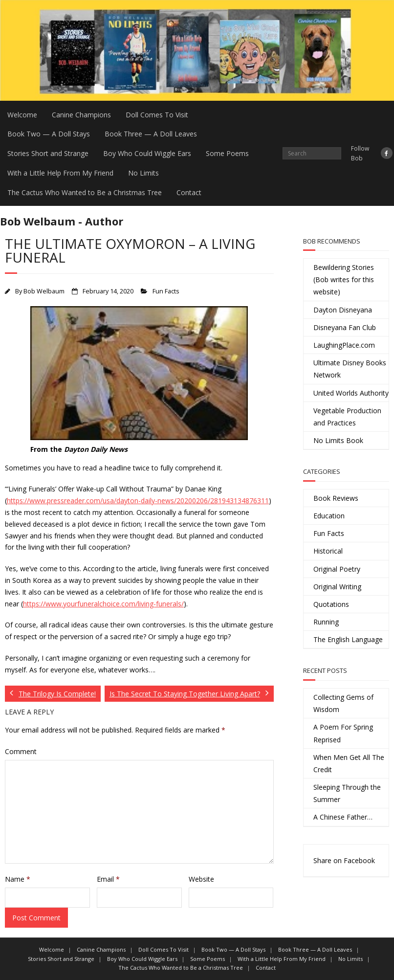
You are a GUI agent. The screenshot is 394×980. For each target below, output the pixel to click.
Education (329, 516)
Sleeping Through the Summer (347, 793)
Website (201, 879)
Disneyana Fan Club (345, 327)
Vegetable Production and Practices (347, 417)
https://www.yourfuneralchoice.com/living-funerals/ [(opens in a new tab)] (103, 604)
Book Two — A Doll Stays (49, 134)
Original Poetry (337, 569)
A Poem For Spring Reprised (343, 733)
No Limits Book (338, 440)
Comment (21, 751)
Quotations (331, 604)
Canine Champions (81, 115)
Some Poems (227, 153)
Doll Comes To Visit (157, 115)
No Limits (143, 173)
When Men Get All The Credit (349, 763)
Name (18, 879)
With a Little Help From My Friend (60, 173)
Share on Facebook (344, 860)
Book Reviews (336, 498)
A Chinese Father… (343, 817)
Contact (189, 192)
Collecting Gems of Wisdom (343, 703)
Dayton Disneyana (343, 310)
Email (108, 879)
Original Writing (337, 587)
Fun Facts (166, 291)
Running (326, 622)
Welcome (22, 115)
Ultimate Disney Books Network (350, 369)
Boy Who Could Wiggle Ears (147, 153)
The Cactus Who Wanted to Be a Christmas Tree (85, 192)
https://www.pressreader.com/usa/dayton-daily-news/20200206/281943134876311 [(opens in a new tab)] (138, 501)
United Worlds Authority (351, 393)
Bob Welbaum (44, 291)
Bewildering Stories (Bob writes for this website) (344, 279)
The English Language (348, 639)
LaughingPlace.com (344, 345)
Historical (328, 551)
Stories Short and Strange (48, 153)
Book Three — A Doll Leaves (151, 134)
